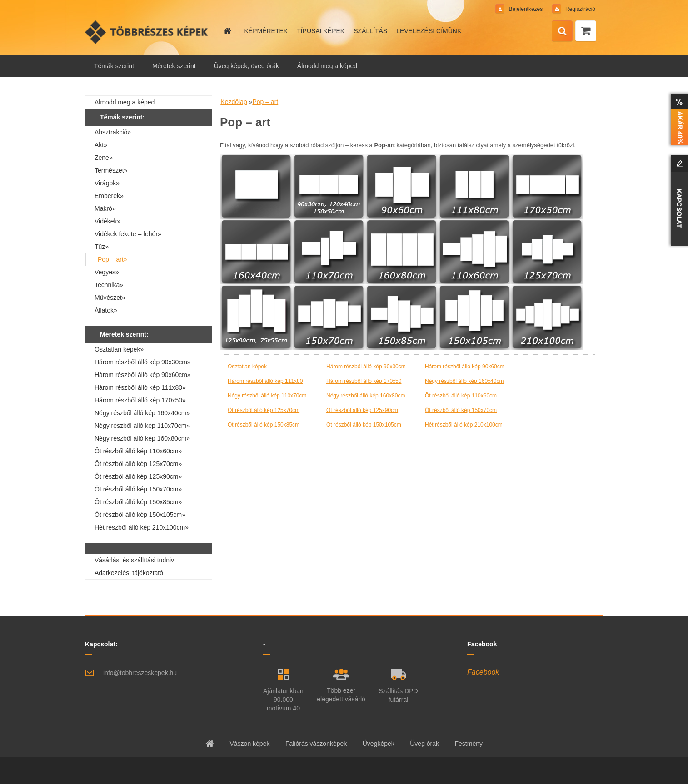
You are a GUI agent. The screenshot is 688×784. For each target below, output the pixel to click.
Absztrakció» (113, 132)
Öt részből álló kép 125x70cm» (138, 464)
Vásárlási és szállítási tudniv (134, 560)
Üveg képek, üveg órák (247, 66)
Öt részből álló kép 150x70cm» (138, 489)
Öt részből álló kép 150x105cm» (140, 515)
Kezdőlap (234, 102)
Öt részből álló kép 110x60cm (461, 396)
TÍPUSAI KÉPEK (321, 31)
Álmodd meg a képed (327, 66)
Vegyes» (107, 272)
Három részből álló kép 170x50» (140, 400)
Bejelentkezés (526, 9)
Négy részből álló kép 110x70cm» (142, 426)
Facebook (483, 672)
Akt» (101, 145)
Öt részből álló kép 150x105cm (364, 425)
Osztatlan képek (247, 367)
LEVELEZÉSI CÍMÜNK (429, 31)
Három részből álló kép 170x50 (364, 381)
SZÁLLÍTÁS (370, 31)
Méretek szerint (174, 66)
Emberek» (109, 196)
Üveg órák (424, 744)
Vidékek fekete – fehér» (128, 234)
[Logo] (147, 32)
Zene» (104, 158)
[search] (562, 31)
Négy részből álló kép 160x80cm (366, 396)
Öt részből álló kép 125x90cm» (138, 476)
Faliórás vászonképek (316, 744)
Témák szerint (114, 66)
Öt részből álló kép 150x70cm (461, 410)
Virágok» (107, 183)
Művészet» (110, 298)
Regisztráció (580, 9)
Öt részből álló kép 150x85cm (264, 425)
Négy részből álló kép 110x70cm (267, 396)
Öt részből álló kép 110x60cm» (138, 451)
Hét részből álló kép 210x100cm (464, 425)
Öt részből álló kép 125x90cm (362, 410)
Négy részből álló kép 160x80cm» (142, 438)
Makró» (105, 208)
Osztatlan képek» (119, 349)
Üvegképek (379, 744)
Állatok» (106, 310)
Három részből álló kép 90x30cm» (143, 362)
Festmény (469, 744)
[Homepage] (227, 31)
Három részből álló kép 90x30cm (366, 367)
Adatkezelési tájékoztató (129, 573)
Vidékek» (107, 221)
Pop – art (265, 102)
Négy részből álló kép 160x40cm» (142, 413)
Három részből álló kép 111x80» (140, 387)
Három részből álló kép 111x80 (265, 381)
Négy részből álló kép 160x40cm (464, 381)
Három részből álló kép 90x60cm (465, 367)
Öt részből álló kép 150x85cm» (138, 502)
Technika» (109, 285)
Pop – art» (112, 259)
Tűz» (102, 247)
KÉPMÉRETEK (266, 31)
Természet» (111, 170)
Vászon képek (249, 744)
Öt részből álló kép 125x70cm (264, 410)
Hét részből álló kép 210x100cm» (142, 527)
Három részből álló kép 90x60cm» (143, 375)
